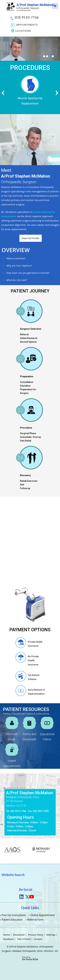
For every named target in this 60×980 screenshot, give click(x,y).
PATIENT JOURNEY (30, 291)
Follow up (25, 488)
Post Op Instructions (14, 915)
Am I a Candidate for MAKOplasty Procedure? (22, 579)
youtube (32, 897)
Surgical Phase (28, 433)
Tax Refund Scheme (34, 677)
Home (6, 935)
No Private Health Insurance (33, 660)
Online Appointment (42, 915)
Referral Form (35, 920)
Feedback (8, 939)
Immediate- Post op (30, 437)
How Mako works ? (18, 561)
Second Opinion (28, 342)
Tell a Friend (24, 939)
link (22, 897)
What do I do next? (17, 280)
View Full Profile (30, 238)
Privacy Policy (36, 935)
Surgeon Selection (31, 329)
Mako (20, 509)
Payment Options (30, 630)
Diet (22, 485)
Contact (38, 939)
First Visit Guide (12, 737)
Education (25, 386)
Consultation (27, 382)
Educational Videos (47, 737)
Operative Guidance (18, 570)
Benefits (11, 552)
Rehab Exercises (29, 481)
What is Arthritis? (16, 258)
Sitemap (51, 935)
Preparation (27, 376)
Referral (24, 334)
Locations (23, 31)
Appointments (27, 25)
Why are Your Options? (19, 266)
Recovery (25, 475)
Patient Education (12, 920)
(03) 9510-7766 (27, 17)
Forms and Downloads (29, 737)
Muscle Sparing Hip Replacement (34, 101)
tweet (27, 897)
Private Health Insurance (35, 644)
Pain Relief (26, 441)
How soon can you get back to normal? (28, 273)
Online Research (29, 338)
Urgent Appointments (12, 763)
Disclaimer (19, 935)
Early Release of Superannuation (36, 692)
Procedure (26, 428)
